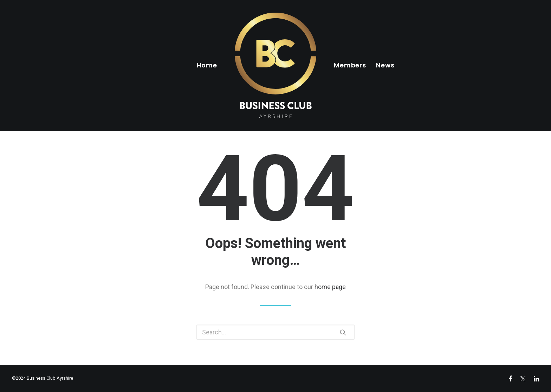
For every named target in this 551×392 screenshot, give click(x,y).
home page (330, 287)
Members (350, 65)
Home (207, 65)
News (385, 65)
